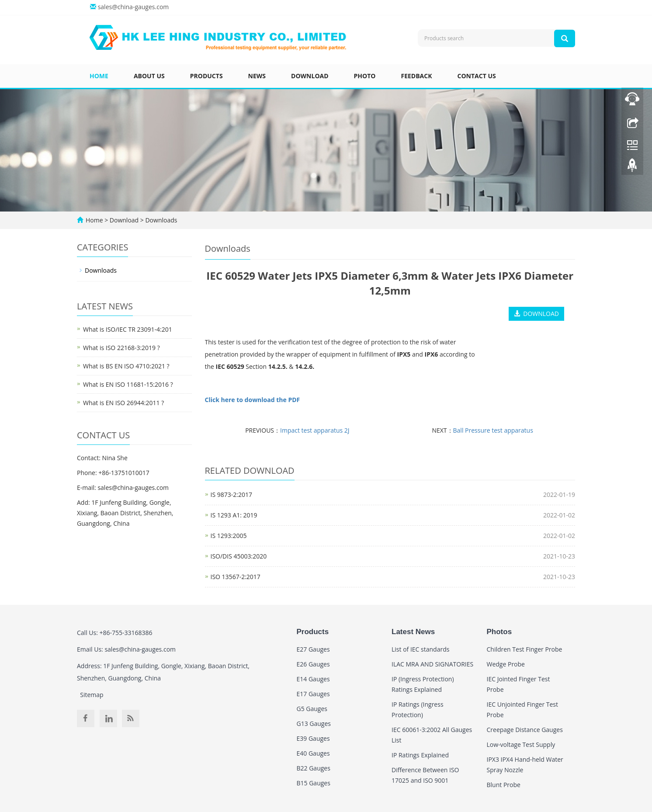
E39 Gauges (313, 738)
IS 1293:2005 (229, 536)
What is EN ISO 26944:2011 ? (123, 403)
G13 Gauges (314, 724)
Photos (499, 632)
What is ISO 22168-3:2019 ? (121, 348)
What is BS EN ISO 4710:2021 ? (126, 366)
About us (149, 76)
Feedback (416, 76)
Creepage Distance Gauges (525, 730)
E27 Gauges (313, 649)
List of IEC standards (420, 649)
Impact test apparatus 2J (315, 430)
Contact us (477, 76)
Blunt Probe (504, 785)
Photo (365, 76)
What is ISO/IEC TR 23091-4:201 (128, 329)
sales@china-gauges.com (134, 7)
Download (310, 76)
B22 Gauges (314, 768)
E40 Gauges (313, 753)
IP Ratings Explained (420, 755)
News (257, 76)
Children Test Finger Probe (525, 649)
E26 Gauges (313, 664)
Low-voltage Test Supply (521, 744)
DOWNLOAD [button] (536, 314)
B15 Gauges (314, 783)
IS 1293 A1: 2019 (234, 515)
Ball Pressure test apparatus (493, 430)
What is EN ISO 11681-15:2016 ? (128, 384)
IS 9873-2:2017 (231, 494)
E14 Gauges (313, 679)
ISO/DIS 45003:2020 (239, 556)
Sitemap (92, 695)
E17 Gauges (313, 694)
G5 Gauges (312, 709)
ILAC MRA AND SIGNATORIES (432, 664)
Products (206, 76)
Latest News (413, 632)
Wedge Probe (506, 664)
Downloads (161, 220)
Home (99, 76)
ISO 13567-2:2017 (236, 577)
